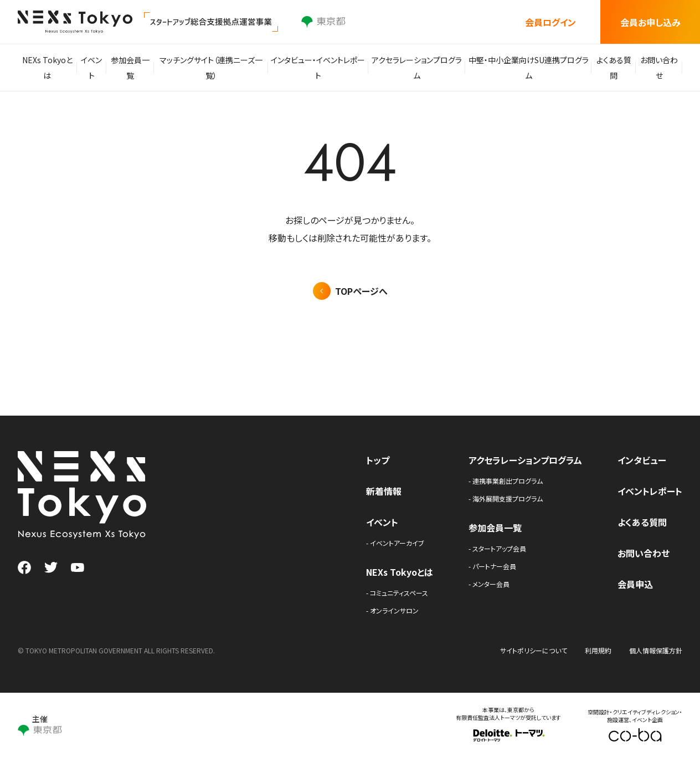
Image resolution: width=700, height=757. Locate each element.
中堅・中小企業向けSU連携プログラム (526, 68)
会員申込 (635, 584)
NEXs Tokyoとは (48, 68)
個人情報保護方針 (656, 650)
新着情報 (384, 491)
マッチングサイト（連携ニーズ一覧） (217, 68)
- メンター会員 (489, 584)
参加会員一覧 (136, 68)
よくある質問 (610, 68)
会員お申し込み (650, 22)
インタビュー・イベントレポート (321, 68)
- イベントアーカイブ (395, 543)
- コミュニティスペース (397, 593)
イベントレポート (650, 491)
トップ (378, 460)
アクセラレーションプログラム (417, 68)
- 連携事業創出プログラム (506, 481)
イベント (95, 68)
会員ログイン (550, 22)
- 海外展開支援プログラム (506, 498)
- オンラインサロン (392, 610)
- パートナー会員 (492, 566)
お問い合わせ (658, 68)
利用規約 (598, 650)
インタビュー (642, 460)
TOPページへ (361, 291)
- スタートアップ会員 (497, 548)
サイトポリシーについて (534, 650)
